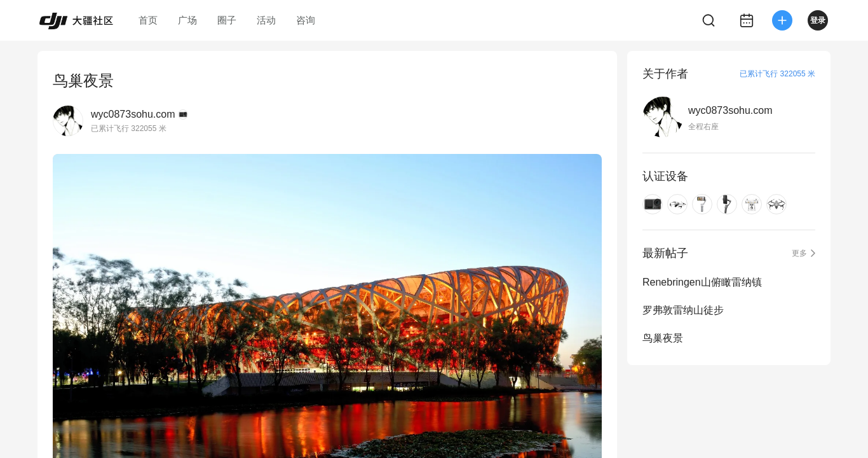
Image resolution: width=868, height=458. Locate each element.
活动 (266, 20)
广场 (187, 20)
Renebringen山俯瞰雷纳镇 (702, 282)
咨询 (306, 20)
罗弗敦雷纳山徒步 (683, 310)
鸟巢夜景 (663, 338)
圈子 (227, 20)
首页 (148, 20)
